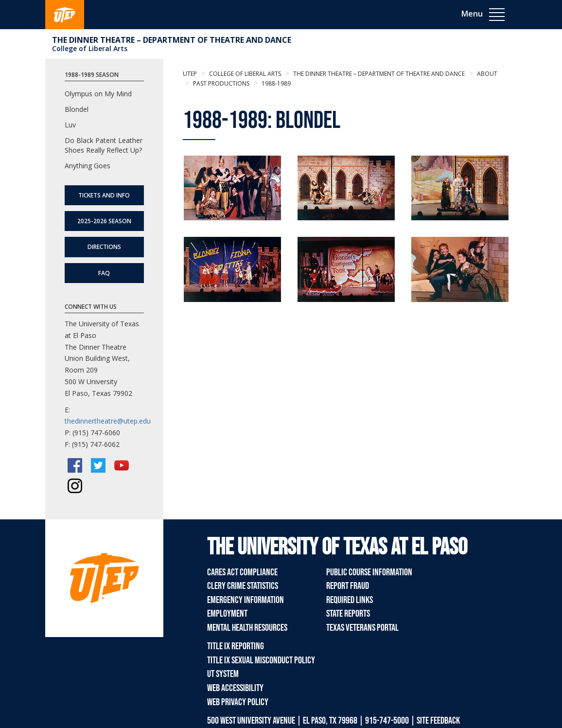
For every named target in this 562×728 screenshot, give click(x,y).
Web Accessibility (235, 688)
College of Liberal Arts (90, 48)
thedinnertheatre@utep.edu (108, 421)
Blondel (77, 109)
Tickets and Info (104, 195)
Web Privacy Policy (238, 702)
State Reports (348, 614)
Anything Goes (88, 166)
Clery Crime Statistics (243, 586)
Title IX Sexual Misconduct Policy (261, 660)
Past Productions (220, 83)
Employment (227, 614)
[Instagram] (75, 486)
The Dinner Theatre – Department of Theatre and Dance (172, 40)
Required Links (350, 600)
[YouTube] (122, 465)
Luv (70, 125)
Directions (104, 247)
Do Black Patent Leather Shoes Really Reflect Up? (104, 145)
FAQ (104, 273)
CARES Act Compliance (242, 572)
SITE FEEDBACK (438, 721)
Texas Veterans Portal (362, 628)
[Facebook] (75, 465)
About (486, 74)
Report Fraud (348, 586)
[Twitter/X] (98, 465)
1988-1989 (275, 83)
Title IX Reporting (236, 646)
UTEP (190, 74)
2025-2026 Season (104, 221)
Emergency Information (246, 600)
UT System (223, 674)
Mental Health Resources (247, 628)
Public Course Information (369, 572)
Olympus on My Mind (98, 94)
